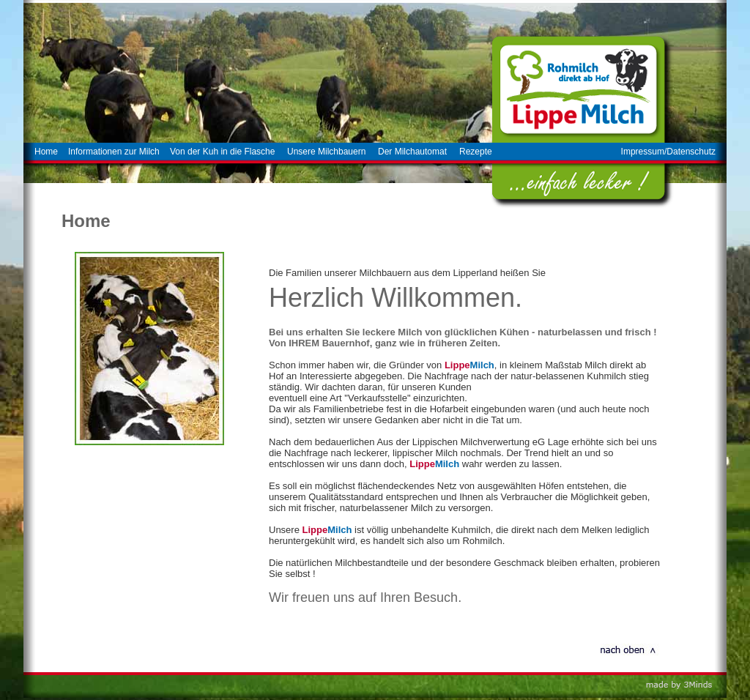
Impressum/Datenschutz (668, 152)
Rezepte (476, 152)
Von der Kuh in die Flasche (222, 152)
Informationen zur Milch (114, 152)
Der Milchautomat (412, 152)
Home (46, 152)
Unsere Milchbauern (326, 152)
